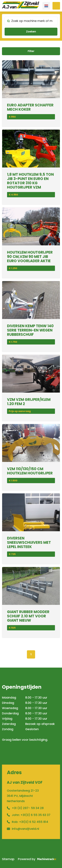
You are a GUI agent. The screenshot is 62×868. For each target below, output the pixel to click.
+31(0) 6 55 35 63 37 (35, 815)
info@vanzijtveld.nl (25, 829)
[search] (31, 26)
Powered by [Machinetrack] (38, 859)
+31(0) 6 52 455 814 (34, 822)
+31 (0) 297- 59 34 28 (28, 808)
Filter (31, 51)
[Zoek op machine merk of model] (31, 21)
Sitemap (8, 859)
